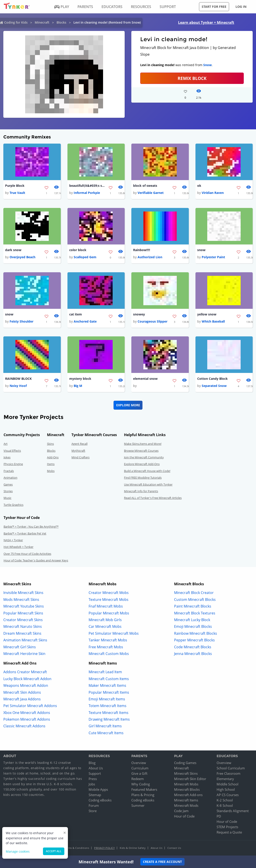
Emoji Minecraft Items (107, 700)
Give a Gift (139, 774)
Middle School (228, 785)
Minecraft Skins (186, 774)
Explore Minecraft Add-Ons (142, 465)
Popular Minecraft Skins (23, 614)
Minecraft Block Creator (194, 594)
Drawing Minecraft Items (109, 720)
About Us (96, 769)
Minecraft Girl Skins (20, 648)
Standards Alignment (233, 811)
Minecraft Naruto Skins (23, 627)
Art (6, 445)
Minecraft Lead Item (105, 673)
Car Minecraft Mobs (105, 627)
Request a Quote (229, 833)
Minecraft (42, 22)
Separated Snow (214, 387)
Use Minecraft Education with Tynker (148, 485)
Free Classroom (229, 774)
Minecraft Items (186, 801)
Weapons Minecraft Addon (26, 686)
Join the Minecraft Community (144, 458)
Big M (78, 387)
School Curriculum (231, 769)
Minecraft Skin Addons (22, 693)
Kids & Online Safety (133, 849)
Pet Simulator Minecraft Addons (30, 707)
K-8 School (225, 806)
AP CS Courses (228, 795)
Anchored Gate (85, 322)
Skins (50, 445)
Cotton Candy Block (212, 379)
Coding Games (185, 763)
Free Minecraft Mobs (106, 648)
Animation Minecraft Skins (25, 641)
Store (93, 811)
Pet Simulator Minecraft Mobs (114, 634)
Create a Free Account (162, 862)
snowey (139, 315)
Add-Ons (53, 458)
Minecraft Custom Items (109, 679)
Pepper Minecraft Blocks (194, 641)
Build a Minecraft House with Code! (147, 472)
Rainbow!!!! (142, 250)
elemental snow (145, 379)
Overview (139, 763)
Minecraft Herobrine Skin (24, 655)
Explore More (128, 406)
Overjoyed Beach (22, 257)
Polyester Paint (213, 257)
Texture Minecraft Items (109, 713)
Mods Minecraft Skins (21, 600)
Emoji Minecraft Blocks (193, 627)
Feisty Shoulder (21, 322)
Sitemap (95, 795)
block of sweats (145, 186)
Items (51, 465)
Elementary (225, 779)
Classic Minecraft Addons (24, 727)
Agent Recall (79, 445)
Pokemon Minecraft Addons (27, 720)
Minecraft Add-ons (188, 795)
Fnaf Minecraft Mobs (106, 607)
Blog (92, 763)
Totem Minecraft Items (108, 707)
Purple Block (15, 186)
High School (226, 790)
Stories (8, 492)
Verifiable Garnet (151, 193)
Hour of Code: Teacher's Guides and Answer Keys (36, 561)
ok (199, 186)
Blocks (61, 22)
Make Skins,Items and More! (143, 445)
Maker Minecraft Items (107, 686)
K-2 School (225, 801)
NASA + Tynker (13, 541)
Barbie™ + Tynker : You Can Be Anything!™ (31, 527)
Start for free (214, 7)
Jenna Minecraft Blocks (193, 655)
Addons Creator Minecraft (25, 673)
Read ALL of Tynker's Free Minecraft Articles (153, 499)
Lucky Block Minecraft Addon (27, 679)
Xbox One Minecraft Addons (27, 713)
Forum (94, 806)
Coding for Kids (16, 22)
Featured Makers (144, 790)
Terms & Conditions (77, 849)
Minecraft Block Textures (195, 614)
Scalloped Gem (85, 257)
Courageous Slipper (152, 322)
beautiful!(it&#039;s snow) (87, 186)
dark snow (13, 250)
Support (95, 774)
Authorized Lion (150, 257)
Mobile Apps (98, 790)
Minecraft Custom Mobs (109, 655)
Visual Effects (12, 451)
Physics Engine (13, 465)
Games (8, 485)
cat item (76, 315)
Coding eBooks (100, 801)
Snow (207, 65)
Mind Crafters (80, 458)
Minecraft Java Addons (22, 700)
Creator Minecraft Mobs (109, 594)
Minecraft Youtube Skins (24, 607)
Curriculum (140, 769)
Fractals (9, 472)
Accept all (54, 851)
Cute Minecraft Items (106, 734)
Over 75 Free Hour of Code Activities (27, 554)
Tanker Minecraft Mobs (108, 641)
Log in (241, 7)
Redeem (138, 779)
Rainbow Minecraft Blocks (196, 634)
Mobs (51, 472)
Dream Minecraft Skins (22, 634)
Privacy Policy (104, 849)
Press (93, 779)
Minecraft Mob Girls (105, 621)
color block (78, 250)
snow (201, 250)
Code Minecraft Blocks (193, 648)
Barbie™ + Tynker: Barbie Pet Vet (25, 534)
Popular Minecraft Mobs (109, 614)
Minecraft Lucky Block (192, 621)
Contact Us (174, 849)
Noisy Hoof (18, 387)
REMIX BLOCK (192, 78)
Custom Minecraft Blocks (195, 600)
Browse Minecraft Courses (141, 451)
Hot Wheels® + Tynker (18, 548)
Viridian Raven (213, 193)
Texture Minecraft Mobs (109, 600)
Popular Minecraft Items (109, 693)
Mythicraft (78, 451)
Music (7, 499)
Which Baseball (213, 322)
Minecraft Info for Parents (141, 492)
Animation (10, 478)
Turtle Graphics (13, 505)
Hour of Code (184, 817)
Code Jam (181, 811)
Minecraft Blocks (187, 790)
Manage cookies (18, 851)
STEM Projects (227, 827)
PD (219, 817)
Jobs (92, 785)
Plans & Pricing (143, 795)
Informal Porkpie (87, 193)
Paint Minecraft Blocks (193, 607)
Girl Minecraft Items (105, 727)
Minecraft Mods (186, 806)
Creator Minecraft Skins (23, 621)
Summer (138, 806)
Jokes (7, 458)
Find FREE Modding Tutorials (143, 478)
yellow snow (207, 315)
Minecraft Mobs (186, 785)
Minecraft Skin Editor (190, 779)
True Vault (17, 193)
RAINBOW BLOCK (18, 379)
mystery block (80, 379)
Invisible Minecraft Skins (23, 594)
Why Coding (141, 785)
